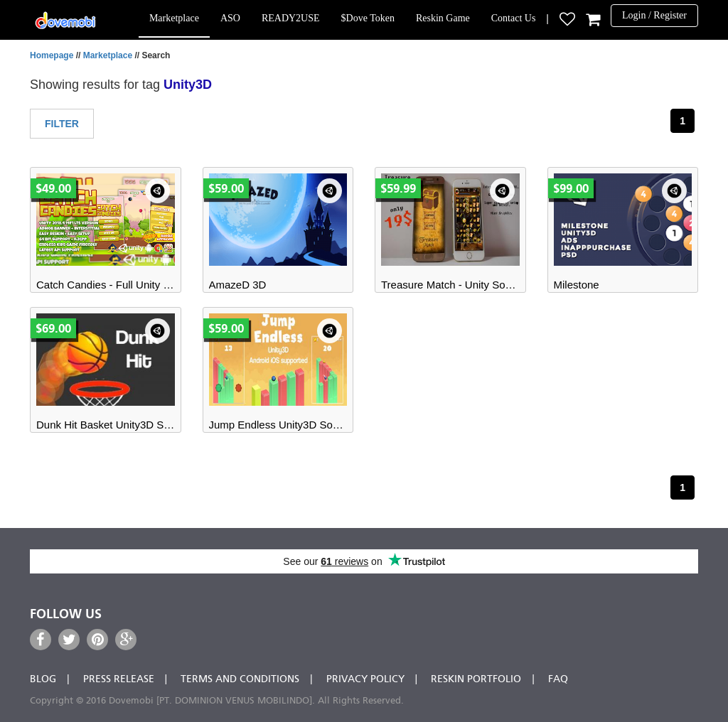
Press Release (119, 680)
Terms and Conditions (240, 680)
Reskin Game (443, 18)
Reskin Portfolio (476, 680)
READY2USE (291, 18)
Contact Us (514, 18)
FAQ (558, 680)
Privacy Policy (365, 680)
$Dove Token (368, 18)
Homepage (52, 55)
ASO (230, 18)
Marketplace (174, 18)
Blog (43, 680)
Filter (62, 124)
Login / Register (654, 15)
